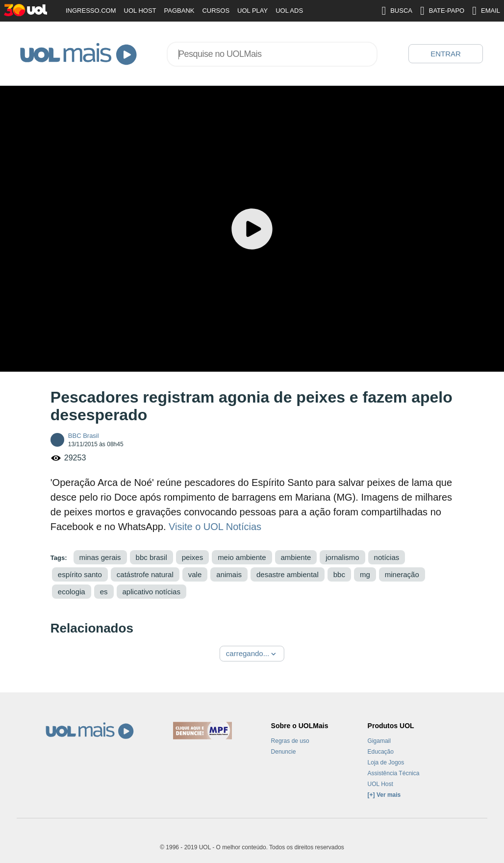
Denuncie (284, 752)
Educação (381, 752)
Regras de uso (290, 741)
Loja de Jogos (386, 762)
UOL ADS (289, 11)
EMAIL (486, 11)
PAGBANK (179, 11)
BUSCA (397, 11)
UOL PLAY (252, 11)
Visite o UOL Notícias (215, 527)
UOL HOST (140, 11)
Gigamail (379, 741)
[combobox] (272, 54)
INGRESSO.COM (91, 11)
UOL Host (380, 784)
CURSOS (216, 11)
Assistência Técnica (394, 773)
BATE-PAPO (442, 11)
